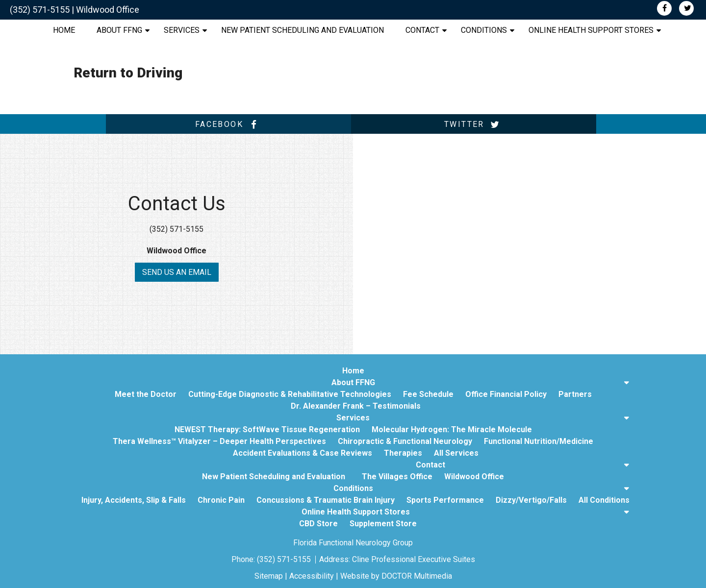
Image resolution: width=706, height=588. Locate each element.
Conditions (484, 30)
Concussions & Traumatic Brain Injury (326, 500)
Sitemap (269, 576)
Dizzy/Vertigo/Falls (531, 500)
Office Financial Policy (506, 394)
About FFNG (119, 30)
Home (64, 30)
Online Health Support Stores (591, 30)
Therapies (403, 453)
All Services (456, 453)
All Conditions (604, 500)
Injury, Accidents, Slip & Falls (134, 500)
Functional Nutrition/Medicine (539, 441)
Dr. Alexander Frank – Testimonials (356, 406)
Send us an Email (177, 272)
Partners (575, 394)
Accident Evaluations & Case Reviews (303, 453)
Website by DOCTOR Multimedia (396, 576)
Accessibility (312, 576)
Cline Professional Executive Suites (414, 559)
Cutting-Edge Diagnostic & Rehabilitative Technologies (290, 394)
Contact (422, 30)
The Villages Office (397, 477)
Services (182, 30)
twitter (474, 124)
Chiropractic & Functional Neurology (405, 441)
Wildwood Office (108, 10)
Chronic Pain (221, 500)
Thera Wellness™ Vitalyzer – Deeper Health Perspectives (219, 441)
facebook (228, 124)
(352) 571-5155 (40, 10)
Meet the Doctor (146, 394)
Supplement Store (383, 524)
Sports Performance (445, 500)
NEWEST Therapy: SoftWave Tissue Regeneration (267, 429)
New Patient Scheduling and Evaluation (303, 30)
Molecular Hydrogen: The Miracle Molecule (452, 429)
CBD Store (318, 524)
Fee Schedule (428, 394)
